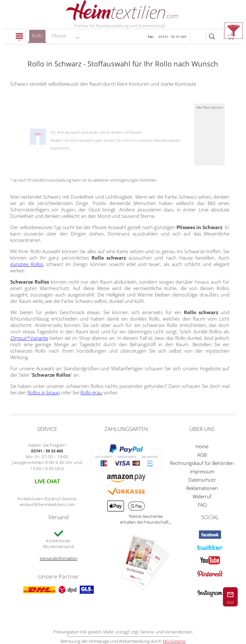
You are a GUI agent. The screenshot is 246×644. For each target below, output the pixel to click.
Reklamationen (202, 488)
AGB (202, 455)
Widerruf (202, 496)
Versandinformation (59, 558)
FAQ (202, 505)
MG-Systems (174, 641)
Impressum (202, 471)
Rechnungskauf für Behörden (202, 463)
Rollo (37, 38)
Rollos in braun (44, 392)
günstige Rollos (27, 264)
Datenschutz (202, 480)
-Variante (29, 338)
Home (202, 446)
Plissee (59, 36)
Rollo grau (91, 392)
